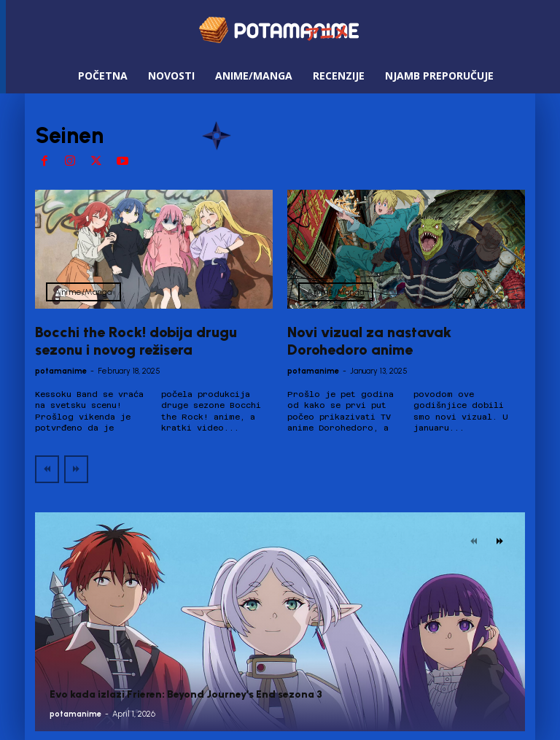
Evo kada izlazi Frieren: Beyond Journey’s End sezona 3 (186, 694)
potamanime (61, 371)
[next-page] (500, 541)
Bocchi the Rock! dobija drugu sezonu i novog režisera (136, 341)
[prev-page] (47, 469)
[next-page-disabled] (76, 469)
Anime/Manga (83, 292)
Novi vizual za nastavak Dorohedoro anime (369, 341)
